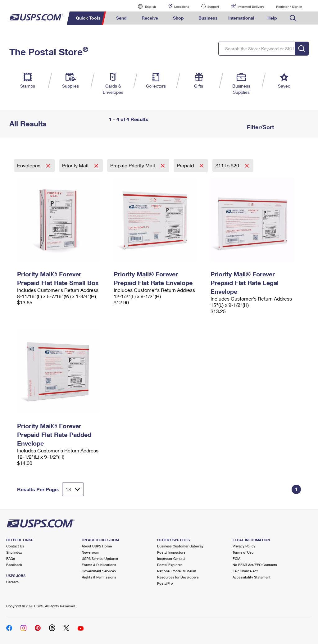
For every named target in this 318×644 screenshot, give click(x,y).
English (144, 6)
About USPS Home (97, 546)
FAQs (11, 558)
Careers (12, 582)
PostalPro (165, 583)
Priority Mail (76, 165)
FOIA (236, 558)
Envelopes (29, 165)
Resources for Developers (178, 577)
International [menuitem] (241, 18)
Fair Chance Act (245, 571)
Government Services (99, 571)
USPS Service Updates (100, 558)
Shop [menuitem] (178, 18)
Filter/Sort (260, 127)
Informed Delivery (251, 7)
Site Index (14, 552)
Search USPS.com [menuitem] (293, 18)
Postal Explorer (170, 565)
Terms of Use (243, 552)
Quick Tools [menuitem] (88, 18)
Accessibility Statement (252, 577)
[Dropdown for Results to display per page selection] (73, 489)
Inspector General (171, 558)
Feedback (14, 565)
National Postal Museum (177, 571)
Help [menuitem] (272, 18)
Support (213, 7)
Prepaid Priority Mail (133, 165)
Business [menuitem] (208, 18)
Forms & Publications (99, 565)
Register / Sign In (289, 7)
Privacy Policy (244, 546)
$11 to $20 (228, 165)
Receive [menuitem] (150, 18)
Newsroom (91, 552)
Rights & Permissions (99, 577)
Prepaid (186, 165)
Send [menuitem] (121, 18)
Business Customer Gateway (180, 546)
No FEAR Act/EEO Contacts (255, 565)
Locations (182, 7)
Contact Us (15, 546)
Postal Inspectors (171, 552)
